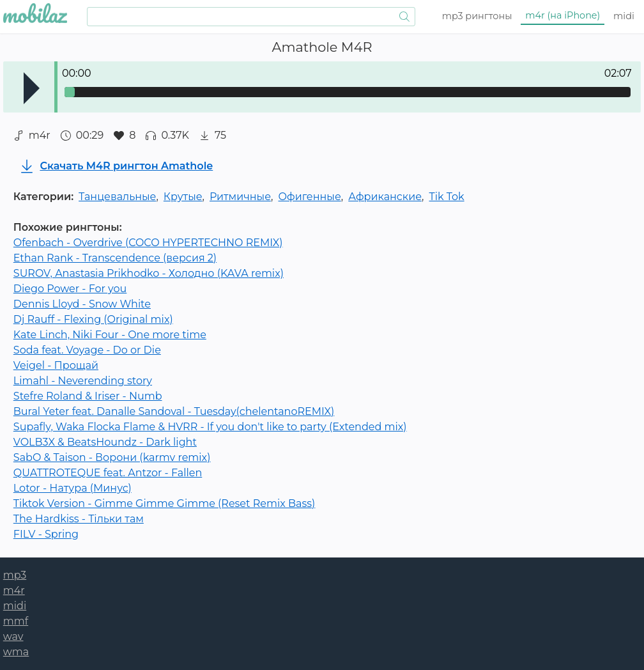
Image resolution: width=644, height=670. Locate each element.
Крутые (183, 197)
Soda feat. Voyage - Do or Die (87, 350)
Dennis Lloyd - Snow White (82, 304)
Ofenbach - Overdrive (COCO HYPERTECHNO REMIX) (148, 243)
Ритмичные (240, 197)
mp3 (477, 16)
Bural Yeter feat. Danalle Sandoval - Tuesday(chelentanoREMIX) (174, 411)
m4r (563, 15)
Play (32, 88)
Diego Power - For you (70, 289)
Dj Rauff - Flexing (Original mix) (93, 319)
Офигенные (309, 197)
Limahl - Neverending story (83, 381)
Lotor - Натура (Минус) (73, 488)
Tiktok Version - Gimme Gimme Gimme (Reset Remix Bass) (165, 503)
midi (624, 16)
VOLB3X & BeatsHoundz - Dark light (105, 442)
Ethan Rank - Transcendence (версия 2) (115, 258)
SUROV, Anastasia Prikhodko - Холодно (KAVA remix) (149, 273)
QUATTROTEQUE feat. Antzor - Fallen (108, 473)
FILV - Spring (46, 534)
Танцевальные (117, 197)
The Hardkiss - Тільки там (79, 519)
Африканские (385, 197)
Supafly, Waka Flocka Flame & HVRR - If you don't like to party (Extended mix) (210, 427)
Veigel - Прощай (56, 365)
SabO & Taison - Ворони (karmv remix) (112, 457)
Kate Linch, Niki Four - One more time (110, 335)
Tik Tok (446, 197)
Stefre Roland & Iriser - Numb (88, 396)
